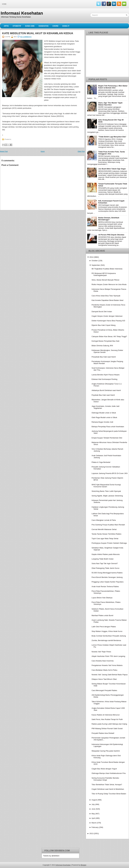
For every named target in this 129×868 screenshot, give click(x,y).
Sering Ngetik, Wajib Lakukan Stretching (107, 496)
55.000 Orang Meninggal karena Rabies (107, 573)
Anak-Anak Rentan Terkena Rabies (105, 587)
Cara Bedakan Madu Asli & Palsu (104, 670)
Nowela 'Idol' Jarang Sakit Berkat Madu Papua (109, 675)
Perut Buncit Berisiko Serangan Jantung (107, 577)
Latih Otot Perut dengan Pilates (104, 627)
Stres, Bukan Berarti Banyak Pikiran (105, 280)
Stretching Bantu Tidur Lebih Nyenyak (106, 491)
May (93, 814)
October (95, 261)
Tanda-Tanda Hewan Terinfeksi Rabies (106, 534)
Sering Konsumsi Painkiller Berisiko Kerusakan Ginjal (105, 779)
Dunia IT (66, 26)
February (95, 827)
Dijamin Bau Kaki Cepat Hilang (103, 325)
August (94, 800)
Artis (6, 26)
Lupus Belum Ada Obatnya (102, 598)
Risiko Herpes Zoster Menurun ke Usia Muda (109, 284)
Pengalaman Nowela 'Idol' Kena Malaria (107, 665)
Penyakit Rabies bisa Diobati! (103, 733)
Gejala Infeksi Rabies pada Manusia (105, 554)
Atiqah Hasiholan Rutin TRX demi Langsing (108, 656)
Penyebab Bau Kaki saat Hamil (104, 357)
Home (4, 4)
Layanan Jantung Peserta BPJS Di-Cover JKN (109, 473)
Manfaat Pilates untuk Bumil (102, 615)
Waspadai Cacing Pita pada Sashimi (106, 751)
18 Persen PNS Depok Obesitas (111, 235)
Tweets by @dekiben (51, 856)
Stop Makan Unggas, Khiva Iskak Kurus (107, 631)
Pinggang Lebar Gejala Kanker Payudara (107, 582)
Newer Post (4, 151)
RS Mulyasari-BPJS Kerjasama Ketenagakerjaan (104, 274)
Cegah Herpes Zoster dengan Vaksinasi (107, 316)
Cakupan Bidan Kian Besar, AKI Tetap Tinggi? (109, 336)
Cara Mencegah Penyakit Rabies (104, 690)
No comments (26, 37)
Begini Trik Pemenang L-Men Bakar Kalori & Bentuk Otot (113, 87)
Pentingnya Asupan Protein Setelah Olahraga (109, 543)
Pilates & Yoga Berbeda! (101, 462)
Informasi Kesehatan (22, 13)
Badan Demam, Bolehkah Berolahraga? (109, 219)
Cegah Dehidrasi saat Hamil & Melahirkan (108, 789)
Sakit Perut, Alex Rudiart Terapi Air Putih (107, 719)
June (93, 809)
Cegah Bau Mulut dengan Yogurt (104, 769)
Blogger (84, 865)
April (93, 818)
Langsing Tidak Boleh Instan (102, 559)
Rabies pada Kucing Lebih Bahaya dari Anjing (109, 724)
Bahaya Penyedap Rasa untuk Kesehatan (108, 427)
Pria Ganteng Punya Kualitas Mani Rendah (108, 525)
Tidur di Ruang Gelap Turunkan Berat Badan (109, 794)
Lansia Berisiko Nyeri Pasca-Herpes (105, 375)
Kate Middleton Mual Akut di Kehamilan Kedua (38, 33)
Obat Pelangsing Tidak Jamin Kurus (105, 568)
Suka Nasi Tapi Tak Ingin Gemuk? (105, 563)
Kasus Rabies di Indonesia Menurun (106, 715)
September (96, 265)
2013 (91, 833)
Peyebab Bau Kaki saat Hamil (103, 395)
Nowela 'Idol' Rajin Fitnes (101, 652)
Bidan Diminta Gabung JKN (102, 346)
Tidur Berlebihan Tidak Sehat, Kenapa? (107, 785)
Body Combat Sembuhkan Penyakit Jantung (109, 636)
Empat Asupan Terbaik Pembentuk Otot (107, 438)
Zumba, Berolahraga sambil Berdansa (106, 640)
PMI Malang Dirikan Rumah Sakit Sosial (107, 728)
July (93, 804)
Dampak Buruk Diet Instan (102, 312)
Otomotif (17, 26)
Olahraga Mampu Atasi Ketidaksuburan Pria (109, 773)
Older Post (81, 151)
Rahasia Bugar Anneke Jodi (102, 422)
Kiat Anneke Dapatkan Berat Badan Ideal (107, 300)
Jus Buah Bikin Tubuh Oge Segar (112, 169)
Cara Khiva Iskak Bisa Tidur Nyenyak (106, 296)
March (94, 823)
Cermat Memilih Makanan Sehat (104, 529)
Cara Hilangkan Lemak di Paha (104, 520)
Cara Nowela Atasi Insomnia (102, 661)
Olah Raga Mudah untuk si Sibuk (104, 417)
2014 (91, 257)
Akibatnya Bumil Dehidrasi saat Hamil (106, 390)
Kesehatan (43, 26)
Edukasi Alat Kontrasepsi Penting (104, 379)
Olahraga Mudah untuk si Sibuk (104, 413)
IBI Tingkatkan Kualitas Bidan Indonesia (107, 269)
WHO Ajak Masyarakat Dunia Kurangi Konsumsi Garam (106, 486)
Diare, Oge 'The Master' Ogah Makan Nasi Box (110, 104)
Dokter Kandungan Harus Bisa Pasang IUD (108, 321)
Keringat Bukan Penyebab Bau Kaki (105, 341)
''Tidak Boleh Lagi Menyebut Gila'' (112, 137)
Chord (55, 26)
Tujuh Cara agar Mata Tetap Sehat (105, 539)
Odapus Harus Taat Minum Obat (104, 679)
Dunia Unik (30, 26)
